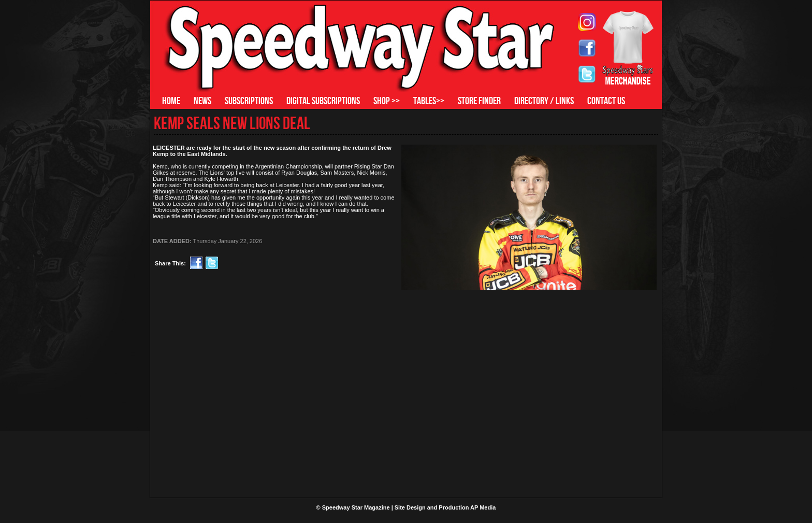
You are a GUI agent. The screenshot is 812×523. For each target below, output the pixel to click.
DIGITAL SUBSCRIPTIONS (323, 101)
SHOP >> (387, 101)
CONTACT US (606, 101)
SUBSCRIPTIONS (249, 101)
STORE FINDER (479, 101)
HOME (171, 101)
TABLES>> (429, 101)
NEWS (202, 101)
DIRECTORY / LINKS (544, 101)
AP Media (483, 507)
